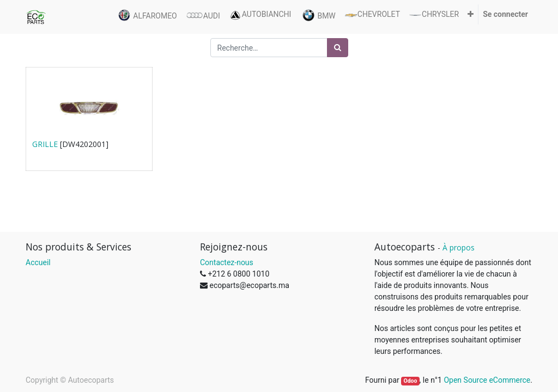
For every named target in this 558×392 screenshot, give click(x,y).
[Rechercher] (338, 48)
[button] (471, 14)
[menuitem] (146, 17)
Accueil (38, 262)
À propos (459, 247)
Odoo (410, 381)
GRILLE (45, 144)
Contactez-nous (227, 262)
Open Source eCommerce (487, 380)
